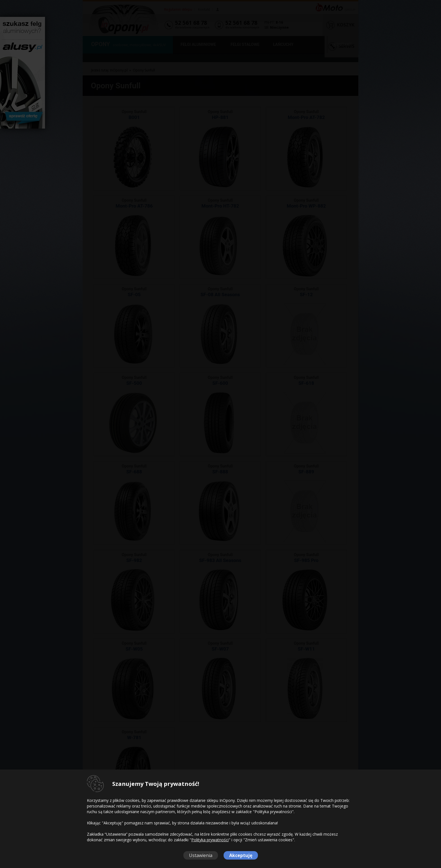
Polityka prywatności (210, 840)
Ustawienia (201, 855)
